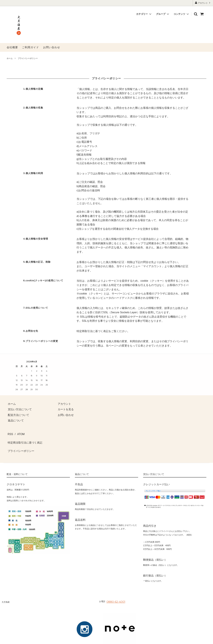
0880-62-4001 (116, 593)
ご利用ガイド (30, 47)
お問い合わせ (52, 47)
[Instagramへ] (85, 621)
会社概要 (12, 47)
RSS (9, 433)
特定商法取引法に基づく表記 (24, 438)
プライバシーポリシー (20, 444)
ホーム (10, 58)
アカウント (203, 3)
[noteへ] (120, 621)
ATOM (18, 433)
